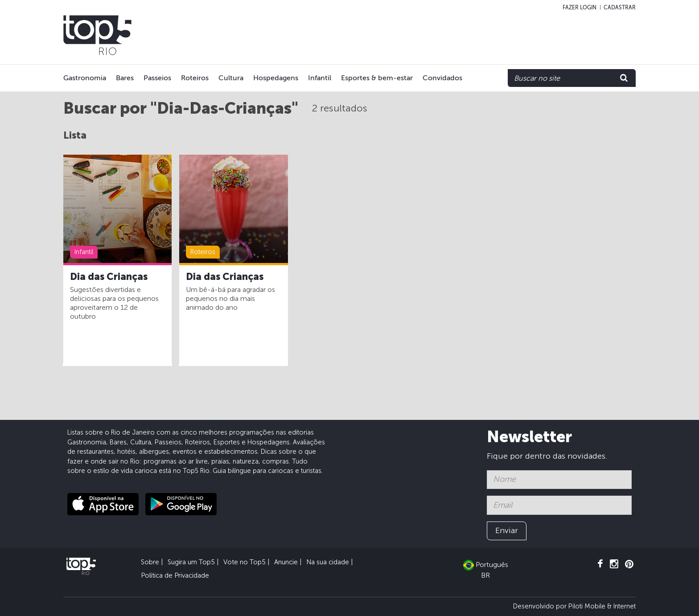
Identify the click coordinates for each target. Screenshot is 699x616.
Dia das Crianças (109, 277)
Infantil (320, 78)
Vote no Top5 (245, 562)
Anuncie (286, 562)
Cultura (231, 78)
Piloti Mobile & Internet (602, 606)
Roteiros (195, 78)
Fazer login (580, 8)
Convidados (442, 78)
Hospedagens (276, 78)
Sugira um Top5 (191, 562)
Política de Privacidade (175, 575)
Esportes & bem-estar (377, 78)
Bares (125, 78)
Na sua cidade (328, 562)
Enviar (507, 530)
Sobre (150, 562)
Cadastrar (620, 8)
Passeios (157, 78)
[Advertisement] (457, 35)
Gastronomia (85, 78)
